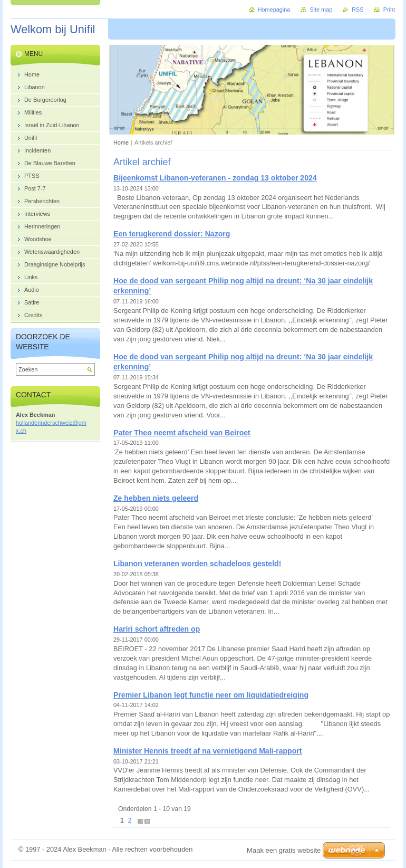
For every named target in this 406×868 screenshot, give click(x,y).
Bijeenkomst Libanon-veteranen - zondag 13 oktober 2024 (215, 178)
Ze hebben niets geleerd (156, 498)
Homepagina (274, 9)
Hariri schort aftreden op (157, 629)
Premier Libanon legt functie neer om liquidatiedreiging (211, 695)
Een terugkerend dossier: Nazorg (172, 234)
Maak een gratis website (284, 850)
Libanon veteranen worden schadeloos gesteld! (197, 564)
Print (389, 9)
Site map (321, 9)
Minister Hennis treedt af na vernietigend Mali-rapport (208, 751)
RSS (357, 9)
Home (121, 142)
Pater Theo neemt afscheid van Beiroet (182, 433)
